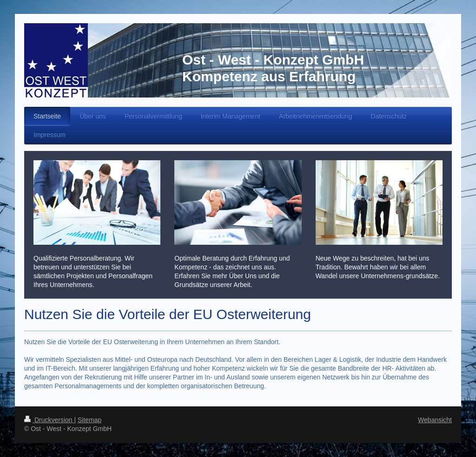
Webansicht (435, 420)
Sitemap (89, 420)
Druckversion (49, 420)
